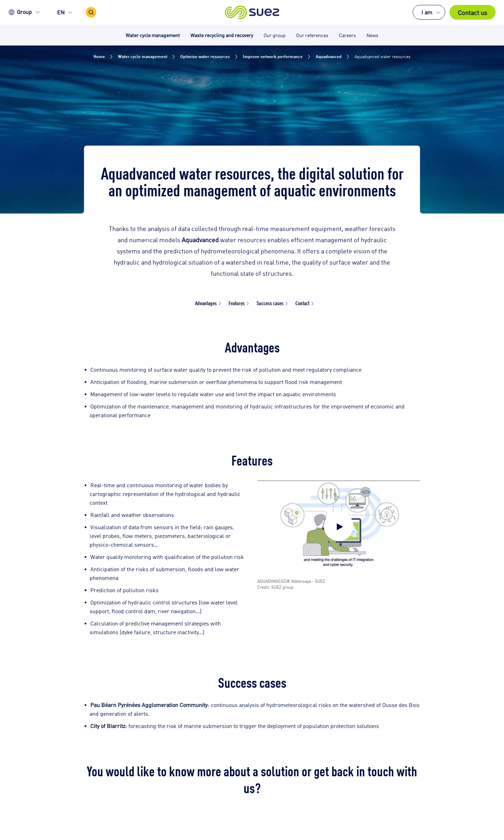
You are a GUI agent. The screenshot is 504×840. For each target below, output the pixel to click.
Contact (302, 303)
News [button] (372, 35)
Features (237, 303)
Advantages (206, 303)
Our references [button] (312, 35)
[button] (252, 12)
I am (427, 12)
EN (61, 12)
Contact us (472, 12)
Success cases (270, 303)
